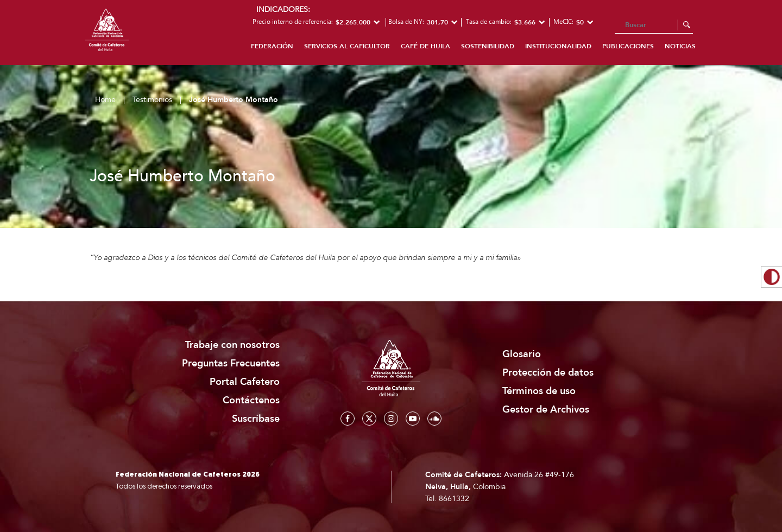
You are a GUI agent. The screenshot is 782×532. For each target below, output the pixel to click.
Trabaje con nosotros (232, 345)
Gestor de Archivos (546, 410)
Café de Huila (425, 46)
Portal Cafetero (245, 382)
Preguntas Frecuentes (231, 363)
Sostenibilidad (488, 46)
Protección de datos (548, 373)
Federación (272, 46)
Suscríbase (256, 419)
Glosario (522, 354)
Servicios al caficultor (347, 46)
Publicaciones (628, 46)
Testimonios (152, 100)
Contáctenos (251, 400)
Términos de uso (539, 391)
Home (105, 100)
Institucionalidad (558, 46)
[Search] (654, 26)
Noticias (680, 46)
